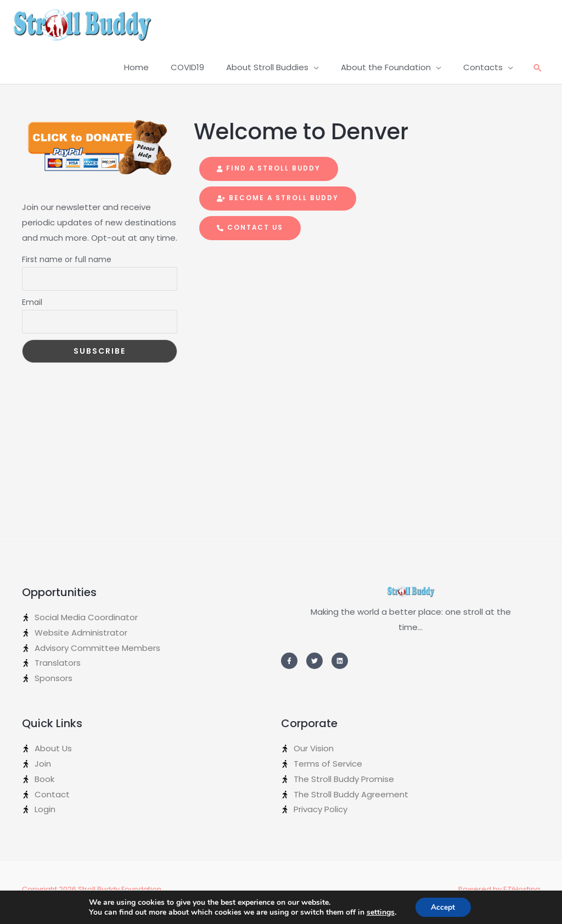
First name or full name (67, 265)
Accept (443, 907)
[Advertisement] (100, 445)
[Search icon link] (537, 74)
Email (32, 308)
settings (380, 912)
